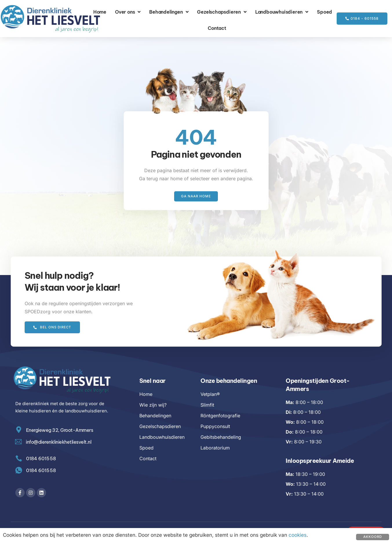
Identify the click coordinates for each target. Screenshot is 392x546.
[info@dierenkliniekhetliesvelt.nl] (19, 442)
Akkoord (372, 537)
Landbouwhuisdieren (282, 12)
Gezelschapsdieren (222, 12)
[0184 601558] (19, 471)
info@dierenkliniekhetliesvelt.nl (59, 442)
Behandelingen (169, 12)
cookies (298, 535)
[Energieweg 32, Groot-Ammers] (19, 430)
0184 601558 (42, 471)
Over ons (128, 12)
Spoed (324, 12)
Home (100, 12)
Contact (217, 28)
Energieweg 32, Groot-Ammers (60, 430)
